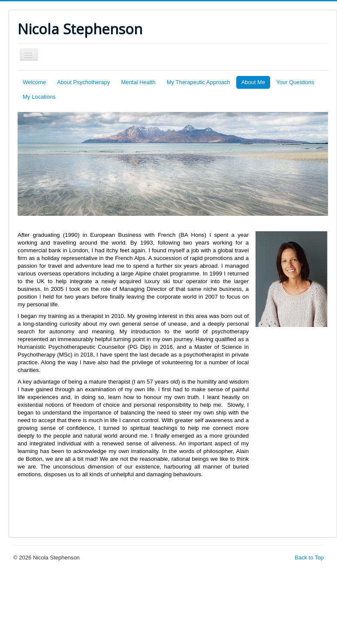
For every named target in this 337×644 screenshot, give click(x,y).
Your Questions (295, 82)
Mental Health (138, 82)
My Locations (39, 97)
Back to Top (309, 558)
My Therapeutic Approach (199, 82)
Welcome (34, 82)
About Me (253, 82)
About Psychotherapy (84, 82)
